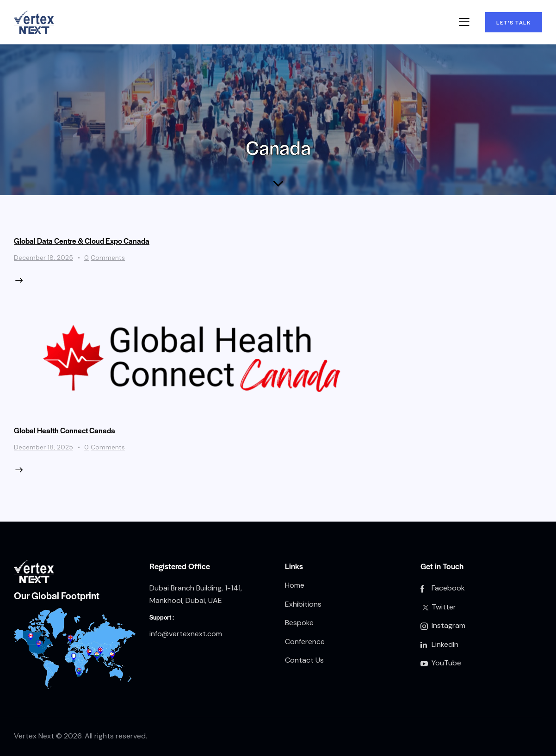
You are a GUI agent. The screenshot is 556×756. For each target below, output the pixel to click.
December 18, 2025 (43, 258)
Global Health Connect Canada (65, 430)
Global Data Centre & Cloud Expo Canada (82, 241)
